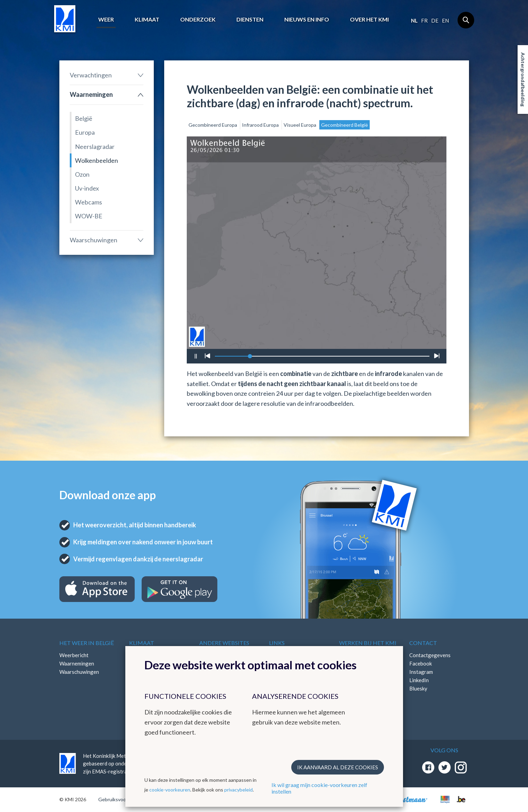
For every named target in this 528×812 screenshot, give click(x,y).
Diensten (250, 19)
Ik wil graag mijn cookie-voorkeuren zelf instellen (319, 788)
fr (424, 20)
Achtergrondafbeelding (523, 79)
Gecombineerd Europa (213, 125)
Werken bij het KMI (368, 643)
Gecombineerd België (345, 125)
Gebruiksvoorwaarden (122, 799)
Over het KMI (369, 19)
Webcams (89, 202)
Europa (85, 132)
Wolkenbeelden (97, 160)
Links (277, 643)
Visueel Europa (300, 125)
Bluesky (418, 688)
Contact (423, 643)
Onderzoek (198, 19)
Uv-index (87, 188)
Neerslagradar (95, 147)
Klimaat (147, 19)
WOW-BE (89, 216)
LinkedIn (419, 680)
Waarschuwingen (94, 240)
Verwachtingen (91, 75)
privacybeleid (238, 790)
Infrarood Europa (261, 125)
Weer (106, 19)
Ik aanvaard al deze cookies (338, 767)
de (435, 20)
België (84, 118)
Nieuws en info (307, 19)
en (445, 20)
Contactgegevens (430, 655)
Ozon (82, 174)
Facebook (421, 663)
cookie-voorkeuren (170, 790)
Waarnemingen (91, 94)
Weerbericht (74, 655)
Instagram (421, 672)
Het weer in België (87, 643)
